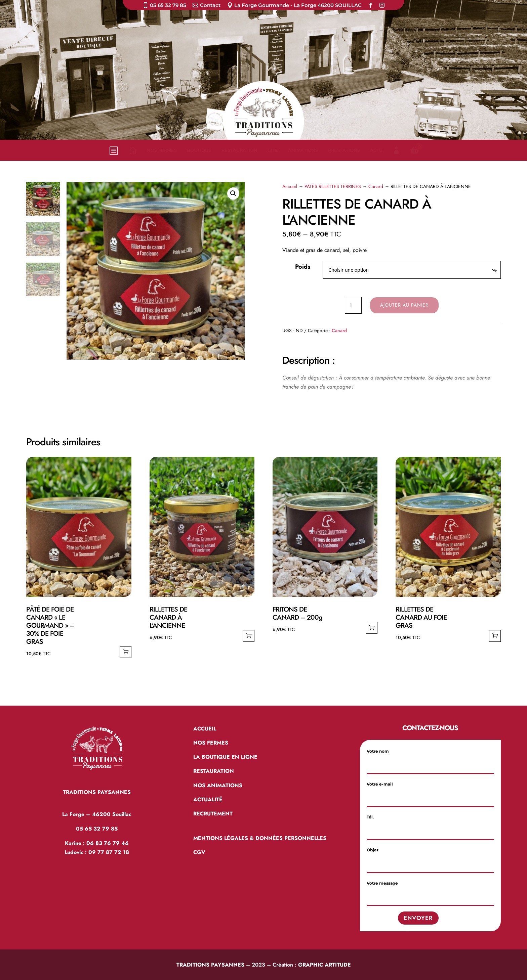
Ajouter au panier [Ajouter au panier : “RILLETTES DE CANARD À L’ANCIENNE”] (249, 636)
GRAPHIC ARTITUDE (325, 965)
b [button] (113, 150)
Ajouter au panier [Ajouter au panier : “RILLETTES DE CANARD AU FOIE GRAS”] (495, 636)
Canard (376, 186)
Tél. (430, 824)
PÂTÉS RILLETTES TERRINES (333, 186)
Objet (430, 857)
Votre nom (430, 758)
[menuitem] (164, 7)
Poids (303, 267)
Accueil (290, 186)
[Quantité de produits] (353, 305)
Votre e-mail (430, 791)
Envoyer (418, 918)
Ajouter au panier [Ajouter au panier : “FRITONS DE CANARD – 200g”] (372, 628)
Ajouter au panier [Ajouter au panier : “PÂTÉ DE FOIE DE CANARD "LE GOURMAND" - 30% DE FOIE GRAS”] (126, 652)
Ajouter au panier (404, 305)
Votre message (430, 890)
